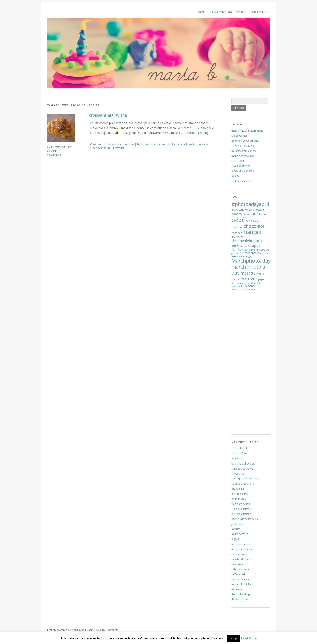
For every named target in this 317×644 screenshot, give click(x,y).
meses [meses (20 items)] (247, 273)
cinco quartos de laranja (245, 479)
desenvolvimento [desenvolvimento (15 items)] (247, 241)
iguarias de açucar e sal (245, 519)
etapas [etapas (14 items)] (254, 245)
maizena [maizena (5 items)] (264, 253)
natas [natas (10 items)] (244, 279)
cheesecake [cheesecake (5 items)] (237, 227)
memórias (128, 144)
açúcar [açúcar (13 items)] (261, 209)
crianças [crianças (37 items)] (251, 232)
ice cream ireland (241, 514)
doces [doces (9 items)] (235, 246)
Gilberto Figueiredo (243, 146)
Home (201, 12)
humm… (236, 176)
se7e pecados (240, 574)
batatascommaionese (244, 151)
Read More (249, 638)
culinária (109, 144)
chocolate (149, 144)
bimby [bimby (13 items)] (237, 214)
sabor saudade (240, 569)
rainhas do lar (239, 554)
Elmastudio (112, 630)
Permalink (119, 148)
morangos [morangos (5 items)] (259, 274)
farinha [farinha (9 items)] (237, 250)
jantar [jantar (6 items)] (235, 253)
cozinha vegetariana (243, 484)
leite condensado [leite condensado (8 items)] (249, 253)
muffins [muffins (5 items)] (235, 279)
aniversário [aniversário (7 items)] (238, 210)
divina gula (238, 489)
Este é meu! (238, 161)
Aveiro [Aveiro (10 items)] (250, 210)
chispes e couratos (242, 469)
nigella (235, 539)
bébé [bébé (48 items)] (238, 220)
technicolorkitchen (242, 584)
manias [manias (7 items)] (236, 256)
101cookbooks (240, 448)
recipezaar (238, 564)
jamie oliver (238, 524)
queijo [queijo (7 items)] (257, 283)
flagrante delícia (241, 504)
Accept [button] (234, 638)
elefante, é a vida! (242, 181)
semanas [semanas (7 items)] (250, 286)
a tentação (238, 459)
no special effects (242, 549)
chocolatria (238, 474)
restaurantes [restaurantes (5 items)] (238, 286)
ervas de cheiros (241, 166)
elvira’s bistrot (240, 494)
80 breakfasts (239, 453)
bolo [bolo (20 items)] (256, 214)
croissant (161, 144)
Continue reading (199, 133)
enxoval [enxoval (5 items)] (244, 246)
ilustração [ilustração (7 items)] (264, 250)
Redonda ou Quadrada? (245, 141)
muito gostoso (240, 534)
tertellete (237, 589)
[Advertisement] (244, 367)
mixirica (236, 529)
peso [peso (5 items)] (250, 283)
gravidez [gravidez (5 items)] (254, 250)
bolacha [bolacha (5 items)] (247, 215)
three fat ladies (240, 599)
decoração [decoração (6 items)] (238, 237)
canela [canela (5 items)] (257, 221)
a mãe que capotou (243, 171)
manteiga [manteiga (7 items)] (246, 256)
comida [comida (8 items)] (236, 233)
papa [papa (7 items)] (261, 279)
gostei (118, 144)
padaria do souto (186, 144)
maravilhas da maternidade (247, 131)
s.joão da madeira (100, 148)
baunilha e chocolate (243, 464)
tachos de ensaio (241, 579)
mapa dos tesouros (243, 156)
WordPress (78, 630)
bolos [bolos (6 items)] (264, 215)
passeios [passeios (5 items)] (236, 283)
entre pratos (239, 499)
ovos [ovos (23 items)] (253, 279)
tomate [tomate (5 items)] (251, 290)
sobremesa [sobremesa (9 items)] (239, 289)
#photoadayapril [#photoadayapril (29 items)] (250, 204)
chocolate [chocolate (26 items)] (254, 226)
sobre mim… (259, 12)
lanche (171, 144)
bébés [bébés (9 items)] (250, 221)
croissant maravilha (108, 115)
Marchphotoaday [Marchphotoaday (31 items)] (251, 261)
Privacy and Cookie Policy (228, 12)
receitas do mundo (242, 559)
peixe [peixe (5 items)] (244, 283)
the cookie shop (241, 594)
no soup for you (241, 544)
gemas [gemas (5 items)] (245, 250)
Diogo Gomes (239, 136)
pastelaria (202, 144)
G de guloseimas (241, 509)
